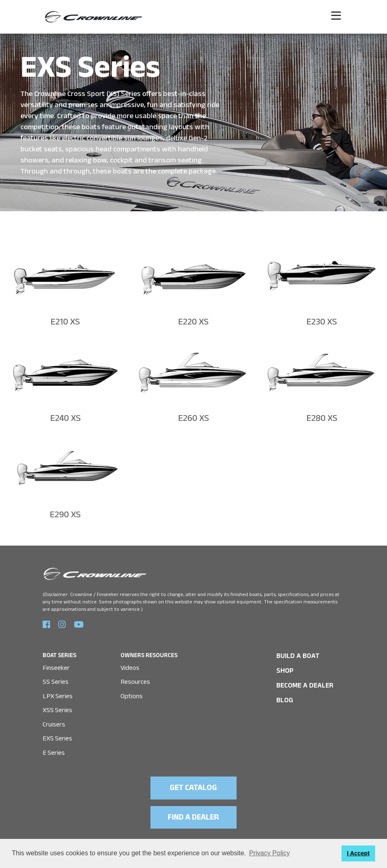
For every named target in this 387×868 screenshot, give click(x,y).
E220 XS (193, 323)
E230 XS (322, 323)
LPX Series (57, 692)
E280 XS (322, 418)
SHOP (284, 667)
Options (131, 692)
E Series (53, 747)
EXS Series (57, 733)
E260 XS (193, 418)
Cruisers (54, 720)
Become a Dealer (301, 681)
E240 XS (65, 418)
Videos (130, 665)
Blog (284, 695)
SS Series (56, 679)
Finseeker (56, 665)
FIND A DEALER (193, 810)
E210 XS (65, 323)
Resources (135, 679)
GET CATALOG (194, 782)
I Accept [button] (358, 853)
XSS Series (57, 706)
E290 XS (65, 514)
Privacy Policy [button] (269, 853)
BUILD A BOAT (295, 654)
